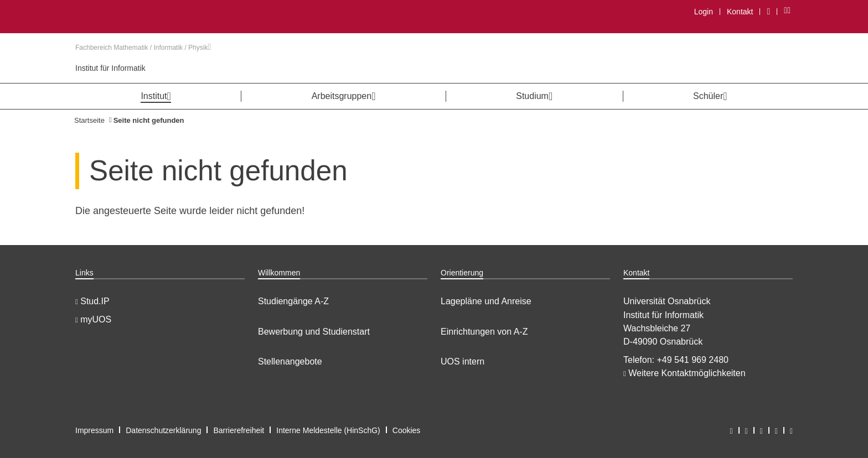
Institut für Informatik (110, 68)
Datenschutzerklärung (163, 430)
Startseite (89, 120)
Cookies (407, 430)
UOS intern (463, 361)
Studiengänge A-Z (293, 301)
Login (704, 12)
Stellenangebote (290, 361)
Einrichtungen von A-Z (484, 332)
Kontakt (740, 12)
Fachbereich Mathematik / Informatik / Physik (143, 48)
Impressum (94, 430)
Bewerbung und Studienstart (314, 332)
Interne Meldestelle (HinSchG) (328, 430)
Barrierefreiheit (239, 430)
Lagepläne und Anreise (486, 301)
